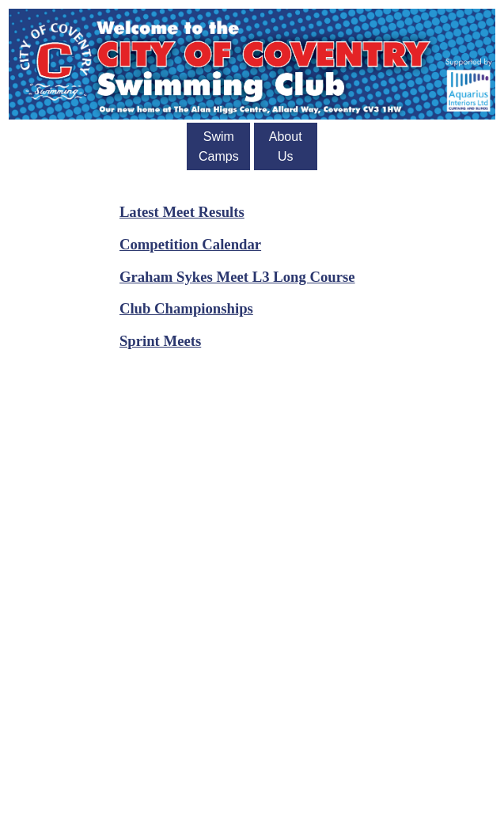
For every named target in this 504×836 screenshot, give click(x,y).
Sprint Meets (160, 341)
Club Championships (186, 308)
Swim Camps (219, 146)
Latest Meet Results (182, 212)
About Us (286, 146)
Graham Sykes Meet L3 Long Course (237, 277)
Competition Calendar (190, 244)
